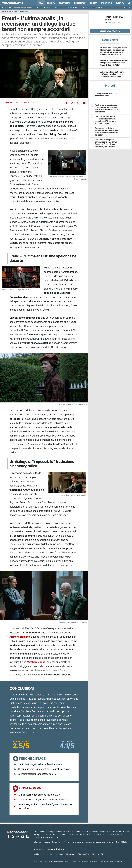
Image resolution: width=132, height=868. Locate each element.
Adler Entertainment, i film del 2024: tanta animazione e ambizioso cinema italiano (113, 74)
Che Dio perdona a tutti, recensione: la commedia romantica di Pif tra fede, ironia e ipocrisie (106, 120)
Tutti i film (72, 8)
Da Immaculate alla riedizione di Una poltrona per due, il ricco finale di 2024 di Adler (114, 63)
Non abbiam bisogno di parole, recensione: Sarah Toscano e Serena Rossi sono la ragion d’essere (106, 143)
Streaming (106, 3)
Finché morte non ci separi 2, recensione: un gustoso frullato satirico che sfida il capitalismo (106, 108)
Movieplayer (7, 12)
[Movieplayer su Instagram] (18, 836)
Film (41, 3)
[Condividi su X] (72, 103)
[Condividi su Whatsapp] (78, 103)
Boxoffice (126, 8)
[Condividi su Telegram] (84, 103)
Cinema (94, 3)
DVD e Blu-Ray (114, 8)
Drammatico (119, 22)
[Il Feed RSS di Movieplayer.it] (27, 836)
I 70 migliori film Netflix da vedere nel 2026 (106, 95)
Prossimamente (99, 8)
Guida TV (120, 3)
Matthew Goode (36, 662)
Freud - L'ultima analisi (114, 18)
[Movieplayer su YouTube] (23, 836)
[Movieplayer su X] (13, 836)
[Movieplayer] (18, 832)
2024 (111, 22)
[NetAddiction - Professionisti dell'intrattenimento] (55, 850)
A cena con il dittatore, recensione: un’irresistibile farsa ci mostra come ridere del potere (107, 132)
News (39, 8)
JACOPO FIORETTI (22, 103)
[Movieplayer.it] (13, 3)
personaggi (80, 3)
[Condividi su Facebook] (67, 103)
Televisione (65, 3)
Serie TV (51, 3)
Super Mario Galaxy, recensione (22, 8)
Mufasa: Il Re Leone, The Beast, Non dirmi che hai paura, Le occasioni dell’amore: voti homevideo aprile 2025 (114, 51)
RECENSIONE (7, 103)
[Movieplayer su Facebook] (8, 836)
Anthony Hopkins (20, 637)
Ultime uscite (85, 8)
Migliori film (60, 8)
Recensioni (48, 8)
